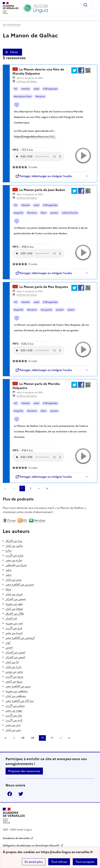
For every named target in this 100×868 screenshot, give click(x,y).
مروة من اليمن (14, 681)
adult (36, 89)
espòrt (71, 310)
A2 (16, 89)
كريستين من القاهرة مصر (20, 638)
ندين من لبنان (13, 730)
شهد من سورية (14, 604)
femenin (26, 89)
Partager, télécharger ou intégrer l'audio (44, 176)
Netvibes (37, 520)
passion (54, 213)
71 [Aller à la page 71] (52, 738)
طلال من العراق (15, 613)
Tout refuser (59, 862)
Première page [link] (6, 488)
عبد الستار (11, 618)
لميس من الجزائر (15, 652)
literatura (40, 96)
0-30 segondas (50, 89)
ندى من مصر (13, 725)
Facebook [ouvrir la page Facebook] (10, 794)
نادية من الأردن (14, 720)
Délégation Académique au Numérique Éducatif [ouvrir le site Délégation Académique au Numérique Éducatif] (31, 846)
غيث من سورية (14, 623)
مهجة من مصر (14, 710)
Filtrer (14, 52)
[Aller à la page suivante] (39, 488)
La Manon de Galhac (27, 82)
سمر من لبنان (14, 579)
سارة (9, 550)
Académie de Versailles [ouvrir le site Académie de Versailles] (16, 838)
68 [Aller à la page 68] (23, 738)
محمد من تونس (14, 671)
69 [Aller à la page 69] (33, 738)
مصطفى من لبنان (16, 696)
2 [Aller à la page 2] (31, 488)
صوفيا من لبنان (14, 608)
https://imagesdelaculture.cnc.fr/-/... (35, 137)
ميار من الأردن (14, 715)
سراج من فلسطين (16, 565)
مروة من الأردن (14, 676)
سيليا (8, 589)
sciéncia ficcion (70, 213)
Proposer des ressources (24, 771)
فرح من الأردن (14, 628)
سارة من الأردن (14, 555)
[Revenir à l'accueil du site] (14, 816)
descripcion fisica (23, 96)
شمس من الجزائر (16, 599)
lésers (44, 213)
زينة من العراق (14, 541)
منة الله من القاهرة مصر (20, 701)
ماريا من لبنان (14, 667)
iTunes (9, 520)
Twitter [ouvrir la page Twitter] (21, 794)
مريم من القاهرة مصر (18, 686)
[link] (14, 488)
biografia (18, 213)
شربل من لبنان (14, 594)
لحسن (9, 647)
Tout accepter (85, 862)
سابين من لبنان (14, 545)
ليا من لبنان (12, 662)
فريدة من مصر (14, 633)
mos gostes (46, 310)
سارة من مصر (14, 560)
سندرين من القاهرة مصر (20, 584)
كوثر (8, 642)
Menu (95, 5)
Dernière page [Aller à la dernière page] (47, 488)
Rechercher (85, 5)
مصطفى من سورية (17, 691)
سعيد (9, 570)
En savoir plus (34, 862)
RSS (22, 520)
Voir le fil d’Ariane (12, 25)
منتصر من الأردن (15, 705)
